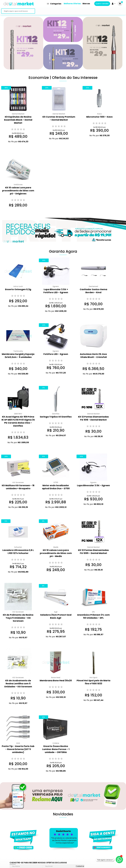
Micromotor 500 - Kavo (99, 117)
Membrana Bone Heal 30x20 (56, 680)
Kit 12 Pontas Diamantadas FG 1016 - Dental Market (93, 418)
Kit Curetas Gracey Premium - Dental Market (59, 118)
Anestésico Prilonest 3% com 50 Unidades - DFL (93, 616)
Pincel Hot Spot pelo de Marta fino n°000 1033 (93, 682)
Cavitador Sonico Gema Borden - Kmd (93, 291)
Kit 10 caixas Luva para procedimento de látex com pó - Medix (56, 553)
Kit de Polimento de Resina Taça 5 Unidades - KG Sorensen (18, 618)
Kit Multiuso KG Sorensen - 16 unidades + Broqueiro (18, 487)
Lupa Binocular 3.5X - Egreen (93, 485)
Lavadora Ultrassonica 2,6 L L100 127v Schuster (18, 552)
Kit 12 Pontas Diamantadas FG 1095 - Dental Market (93, 552)
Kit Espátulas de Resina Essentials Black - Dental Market (18, 120)
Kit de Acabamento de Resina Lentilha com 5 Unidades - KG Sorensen (18, 684)
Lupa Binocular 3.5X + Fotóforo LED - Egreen (56, 291)
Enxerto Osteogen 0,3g (18, 289)
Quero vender (102, 4)
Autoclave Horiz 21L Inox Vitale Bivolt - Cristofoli (93, 356)
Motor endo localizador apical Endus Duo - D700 (56, 487)
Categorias (54, 4)
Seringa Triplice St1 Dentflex (56, 417)
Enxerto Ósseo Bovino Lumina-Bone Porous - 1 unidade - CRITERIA (56, 749)
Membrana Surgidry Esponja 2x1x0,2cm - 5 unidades (18, 356)
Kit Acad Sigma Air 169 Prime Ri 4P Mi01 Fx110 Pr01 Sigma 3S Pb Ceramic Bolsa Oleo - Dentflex (18, 421)
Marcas (86, 4)
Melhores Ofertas (72, 4)
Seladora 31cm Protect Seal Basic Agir (56, 616)
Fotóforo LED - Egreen (56, 354)
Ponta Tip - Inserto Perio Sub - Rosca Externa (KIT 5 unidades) (18, 749)
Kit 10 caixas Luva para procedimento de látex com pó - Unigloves (18, 191)
